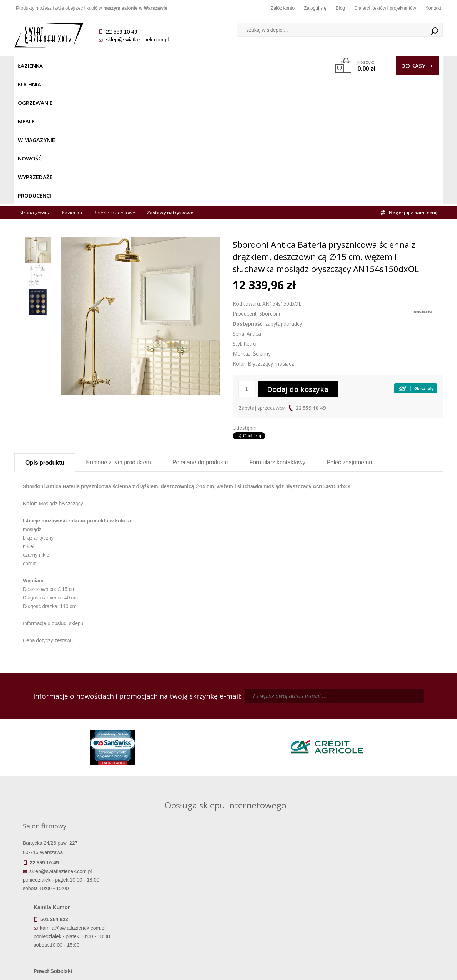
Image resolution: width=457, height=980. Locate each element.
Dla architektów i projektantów (385, 8)
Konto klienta (282, 913)
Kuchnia (63, 66)
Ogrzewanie (101, 66)
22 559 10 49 (311, 278)
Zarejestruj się (282, 893)
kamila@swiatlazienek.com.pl (179, 723)
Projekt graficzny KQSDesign (341, 970)
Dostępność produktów (68, 893)
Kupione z (118, 333)
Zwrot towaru (68, 923)
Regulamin (175, 883)
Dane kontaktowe (389, 883)
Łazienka (30, 66)
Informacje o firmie (389, 893)
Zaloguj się (315, 8)
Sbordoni (270, 184)
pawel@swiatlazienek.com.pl (178, 787)
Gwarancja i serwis (68, 913)
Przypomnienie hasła (282, 903)
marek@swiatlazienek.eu (343, 760)
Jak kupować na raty (175, 903)
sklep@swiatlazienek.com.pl (137, 40)
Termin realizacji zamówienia (68, 883)
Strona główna (35, 83)
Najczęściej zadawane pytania (175, 893)
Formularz (277, 333)
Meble (135, 66)
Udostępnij (245, 298)
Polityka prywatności (175, 913)
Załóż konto (283, 8)
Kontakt (433, 8)
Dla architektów (389, 903)
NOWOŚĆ (209, 66)
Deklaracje (68, 933)
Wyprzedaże (247, 66)
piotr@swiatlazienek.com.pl (346, 723)
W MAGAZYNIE (170, 66)
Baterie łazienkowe (114, 83)
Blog (340, 8)
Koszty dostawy (68, 903)
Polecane (200, 333)
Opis (45, 333)
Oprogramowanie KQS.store (411, 970)
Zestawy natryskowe (170, 83)
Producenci (290, 66)
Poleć (349, 333)
